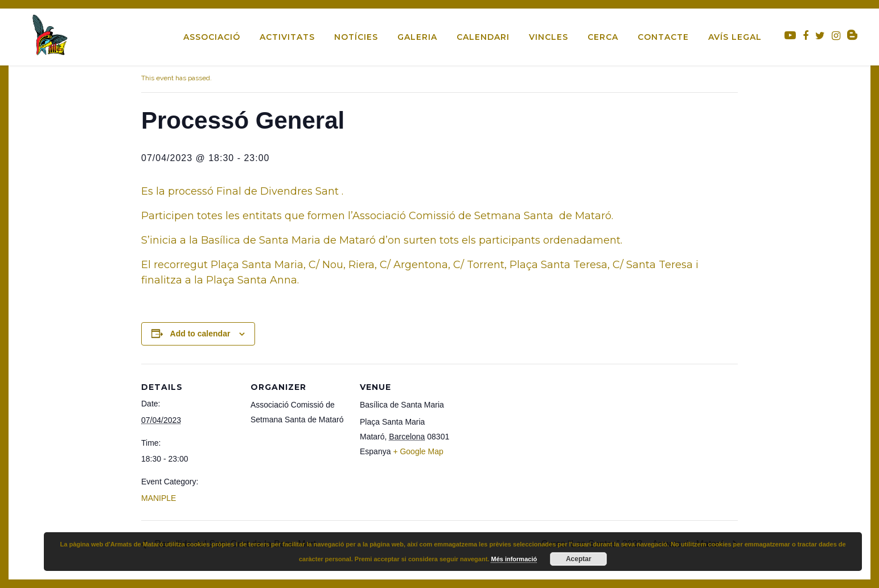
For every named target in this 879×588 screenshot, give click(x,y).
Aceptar (579, 559)
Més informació (514, 559)
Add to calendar (200, 334)
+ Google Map (418, 451)
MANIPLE (159, 498)
